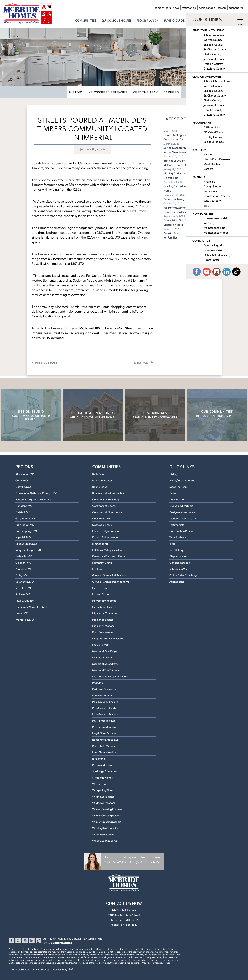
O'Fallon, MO (23, 563)
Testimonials (189, 8)
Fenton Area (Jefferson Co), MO (34, 499)
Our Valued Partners (181, 506)
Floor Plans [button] (146, 20)
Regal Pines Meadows (105, 740)
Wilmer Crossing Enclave (107, 809)
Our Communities (217, 415)
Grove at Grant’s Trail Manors (109, 575)
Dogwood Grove (102, 525)
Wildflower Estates (103, 796)
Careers (222, 8)
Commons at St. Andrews (107, 512)
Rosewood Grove (103, 765)
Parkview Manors (102, 695)
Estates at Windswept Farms (109, 556)
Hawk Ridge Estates (104, 607)
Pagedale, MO (24, 569)
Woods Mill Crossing (105, 841)
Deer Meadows (101, 518)
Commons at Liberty (104, 506)
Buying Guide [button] (174, 20)
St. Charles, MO (25, 581)
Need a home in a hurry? (93, 415)
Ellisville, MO (23, 487)
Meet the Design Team (183, 518)
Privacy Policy (41, 969)
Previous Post (46, 363)
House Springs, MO (27, 531)
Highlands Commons (105, 613)
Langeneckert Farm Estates (108, 638)
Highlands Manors (103, 626)
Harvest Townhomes (104, 600)
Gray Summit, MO (26, 518)
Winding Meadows (104, 834)
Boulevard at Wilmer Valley (108, 493)
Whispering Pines (103, 790)
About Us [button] (199, 20)
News (176, 8)
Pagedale (98, 683)
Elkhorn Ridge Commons (107, 531)
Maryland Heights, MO (29, 550)
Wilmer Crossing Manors (107, 822)
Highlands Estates (103, 619)
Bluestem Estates (102, 480)
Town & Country (25, 600)
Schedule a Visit (179, 569)
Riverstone (99, 758)
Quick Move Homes (117, 20)
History (81, 92)
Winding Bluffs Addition (106, 828)
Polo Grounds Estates (105, 708)
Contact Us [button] (223, 20)
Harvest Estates (101, 588)
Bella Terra (98, 474)
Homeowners (163, 8)
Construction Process (182, 531)
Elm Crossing (100, 544)
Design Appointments (182, 512)
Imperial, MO (23, 537)
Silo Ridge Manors (103, 777)
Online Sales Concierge (183, 575)
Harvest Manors (102, 594)
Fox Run (97, 569)
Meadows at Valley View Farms (110, 676)
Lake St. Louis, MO (26, 544)
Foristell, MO (23, 512)
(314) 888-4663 (129, 925)
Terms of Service (20, 969)
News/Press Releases (109, 92)
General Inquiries (180, 563)
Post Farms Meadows (105, 727)
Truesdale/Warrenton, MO (31, 607)
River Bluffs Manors (103, 746)
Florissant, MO (24, 506)
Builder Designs (61, 943)
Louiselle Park (100, 645)
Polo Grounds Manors (105, 714)
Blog (172, 544)
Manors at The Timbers (106, 670)
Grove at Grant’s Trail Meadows (111, 581)
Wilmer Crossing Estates (107, 815)
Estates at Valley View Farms (109, 550)
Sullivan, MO (23, 594)
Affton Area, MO (25, 474)
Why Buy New (178, 537)
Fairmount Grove (102, 563)
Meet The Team (143, 92)
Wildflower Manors (104, 803)
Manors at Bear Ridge (105, 651)
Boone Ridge (100, 487)
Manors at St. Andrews (105, 664)
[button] (124, 861)
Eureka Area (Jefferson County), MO (36, 493)
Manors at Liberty (102, 657)
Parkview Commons (104, 689)
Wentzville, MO (25, 619)
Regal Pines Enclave (104, 733)
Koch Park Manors (103, 632)
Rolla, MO (21, 575)
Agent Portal (236, 8)
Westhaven (99, 784)
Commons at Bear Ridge (106, 499)
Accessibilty (60, 969)
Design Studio (207, 8)
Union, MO (22, 613)
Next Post (142, 363)
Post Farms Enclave (104, 721)
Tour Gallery (176, 550)
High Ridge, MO (25, 525)
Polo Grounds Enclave (105, 702)
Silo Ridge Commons (105, 771)
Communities (86, 20)
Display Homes (178, 556)
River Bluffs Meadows (105, 752)
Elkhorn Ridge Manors (105, 537)
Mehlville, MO (24, 556)
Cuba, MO (22, 480)
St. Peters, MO (24, 588)
